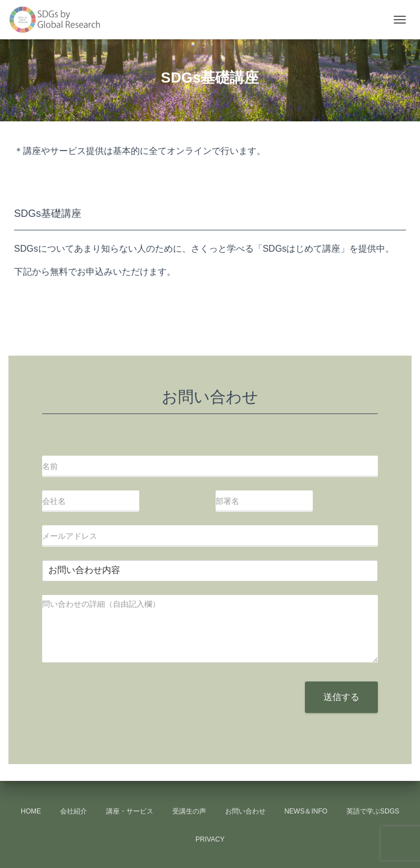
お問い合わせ (245, 811)
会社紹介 (74, 811)
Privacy (210, 839)
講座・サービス (130, 811)
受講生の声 (189, 811)
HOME (31, 811)
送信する (341, 697)
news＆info (306, 811)
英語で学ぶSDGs (373, 811)
